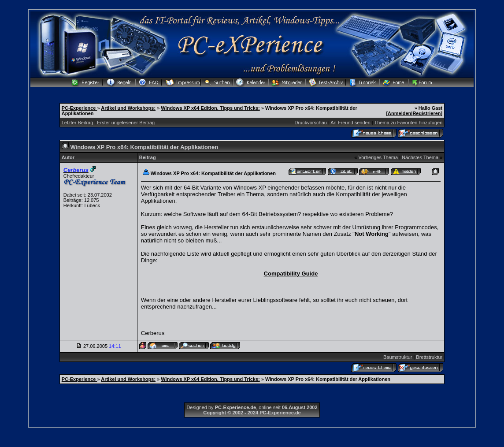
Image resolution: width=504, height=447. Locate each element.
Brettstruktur (429, 357)
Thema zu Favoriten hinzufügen (409, 123)
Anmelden (399, 113)
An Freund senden (350, 123)
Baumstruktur (398, 357)
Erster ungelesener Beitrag (126, 123)
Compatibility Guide (291, 274)
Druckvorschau (311, 123)
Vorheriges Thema (378, 157)
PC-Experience (80, 108)
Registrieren (426, 113)
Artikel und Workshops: (128, 108)
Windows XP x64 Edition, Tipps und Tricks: (210, 108)
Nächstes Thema (420, 157)
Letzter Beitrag (78, 123)
